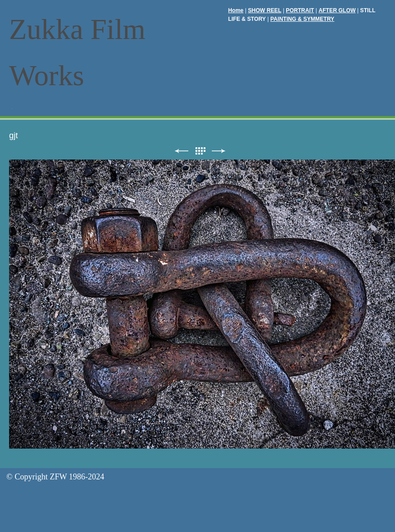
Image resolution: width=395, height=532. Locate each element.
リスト (200, 151)
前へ (181, 151)
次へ (219, 151)
